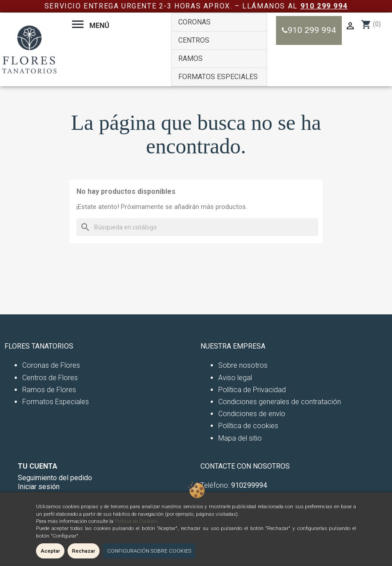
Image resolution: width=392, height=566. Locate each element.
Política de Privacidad (252, 390)
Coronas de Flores (51, 365)
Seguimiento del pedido (55, 478)
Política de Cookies (136, 521)
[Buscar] (197, 227)
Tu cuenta (38, 466)
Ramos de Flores (49, 390)
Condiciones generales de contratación (280, 402)
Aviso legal (235, 378)
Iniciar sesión (39, 487)
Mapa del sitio (240, 438)
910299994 (249, 485)
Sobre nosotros (243, 365)
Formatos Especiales (56, 402)
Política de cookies (248, 426)
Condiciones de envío (252, 414)
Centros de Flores (50, 378)
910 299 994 (324, 6)
